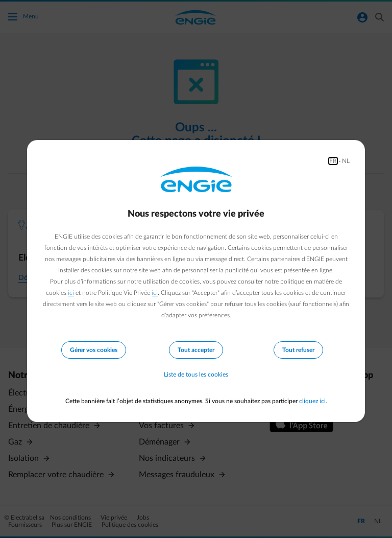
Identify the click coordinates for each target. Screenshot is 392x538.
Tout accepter (196, 350)
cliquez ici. (313, 401)
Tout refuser (298, 350)
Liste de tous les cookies (196, 375)
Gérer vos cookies (94, 350)
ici (71, 293)
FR (333, 161)
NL (346, 161)
